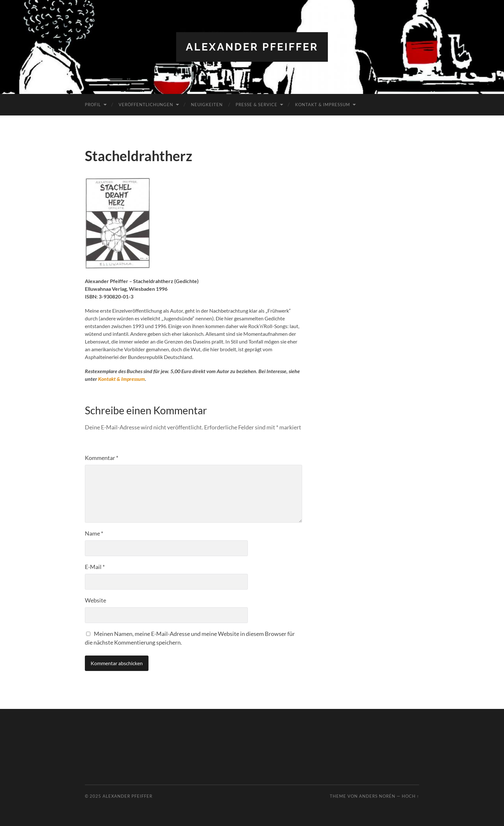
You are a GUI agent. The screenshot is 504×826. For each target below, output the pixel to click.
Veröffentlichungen (146, 105)
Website (95, 600)
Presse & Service (256, 105)
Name (94, 533)
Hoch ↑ (410, 796)
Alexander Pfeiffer (252, 47)
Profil (93, 105)
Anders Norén (377, 796)
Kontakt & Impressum (323, 105)
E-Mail (95, 567)
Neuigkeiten (207, 105)
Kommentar (102, 458)
